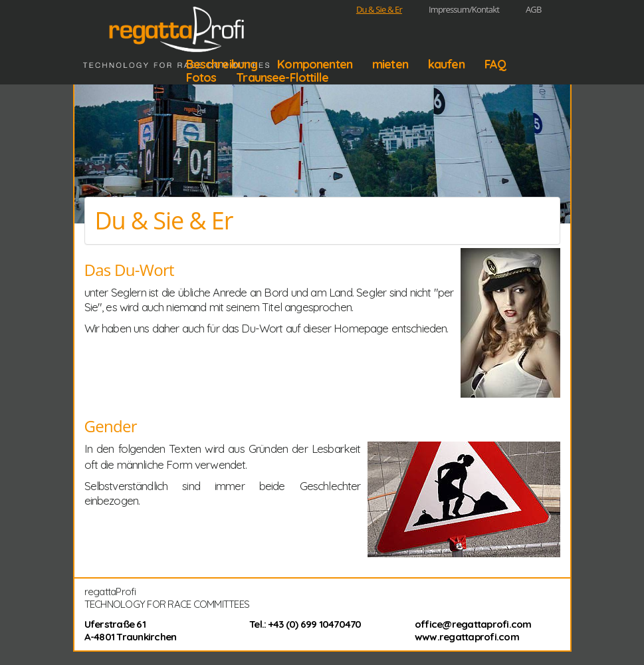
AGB (534, 9)
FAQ (495, 65)
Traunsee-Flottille (282, 78)
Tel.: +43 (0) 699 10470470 (305, 624)
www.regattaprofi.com (467, 637)
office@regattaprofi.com (473, 624)
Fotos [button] (201, 78)
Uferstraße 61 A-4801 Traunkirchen (131, 631)
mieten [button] (390, 65)
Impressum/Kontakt (464, 9)
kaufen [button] (446, 65)
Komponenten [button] (315, 65)
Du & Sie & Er (379, 9)
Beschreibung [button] (222, 65)
